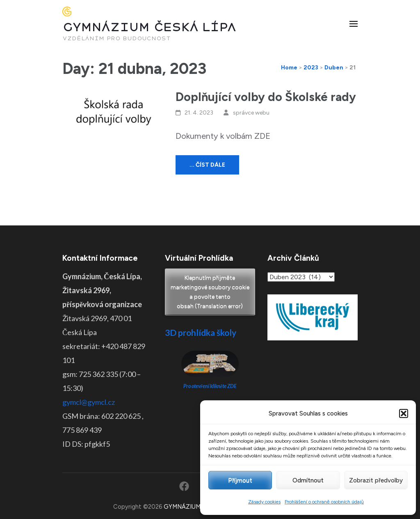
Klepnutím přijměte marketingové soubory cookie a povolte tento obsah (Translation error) (210, 292)
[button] (404, 413)
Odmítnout (308, 480)
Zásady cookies (264, 502)
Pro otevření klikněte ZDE (210, 386)
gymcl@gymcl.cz (89, 402)
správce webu (251, 113)
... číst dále (207, 165)
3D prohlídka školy (201, 332)
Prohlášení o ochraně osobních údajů (324, 502)
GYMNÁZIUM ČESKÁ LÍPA (149, 27)
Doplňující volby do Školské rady (266, 97)
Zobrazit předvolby (376, 480)
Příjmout (240, 480)
